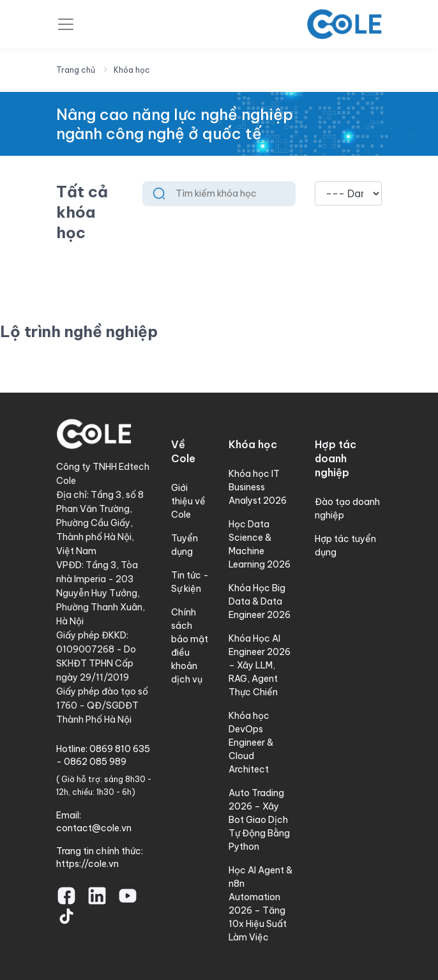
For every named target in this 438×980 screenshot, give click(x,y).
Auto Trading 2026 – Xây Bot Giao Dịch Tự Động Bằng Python (259, 820)
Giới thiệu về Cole (188, 501)
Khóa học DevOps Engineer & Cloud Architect (251, 743)
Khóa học (132, 70)
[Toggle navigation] (66, 24)
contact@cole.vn (94, 828)
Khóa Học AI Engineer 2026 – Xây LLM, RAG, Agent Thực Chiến (260, 665)
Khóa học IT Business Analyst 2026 (258, 487)
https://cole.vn (87, 864)
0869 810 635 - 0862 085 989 (103, 755)
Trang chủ (76, 70)
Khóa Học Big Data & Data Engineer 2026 (260, 601)
